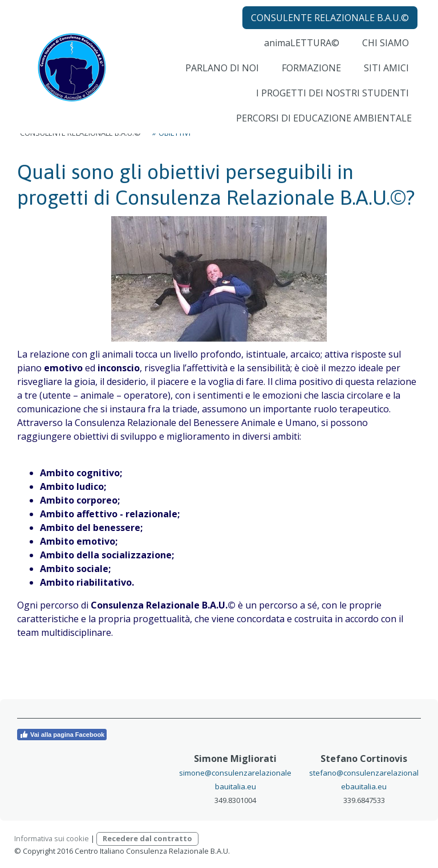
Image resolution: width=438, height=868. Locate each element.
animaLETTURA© (298, 51)
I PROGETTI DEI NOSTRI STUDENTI (328, 102)
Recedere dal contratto (147, 838)
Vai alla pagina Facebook (62, 735)
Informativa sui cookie (52, 838)
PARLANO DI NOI (218, 76)
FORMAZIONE (307, 76)
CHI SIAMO (382, 51)
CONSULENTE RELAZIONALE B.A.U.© (326, 26)
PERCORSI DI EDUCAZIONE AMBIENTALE (320, 127)
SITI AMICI (382, 76)
